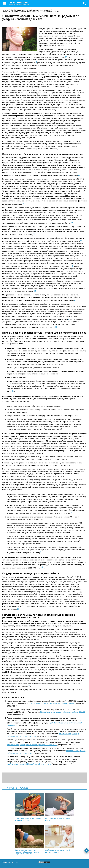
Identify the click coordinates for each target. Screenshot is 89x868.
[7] (43, 567)
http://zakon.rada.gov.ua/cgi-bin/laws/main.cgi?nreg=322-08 (53, 703)
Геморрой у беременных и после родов (60, 807)
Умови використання (10, 862)
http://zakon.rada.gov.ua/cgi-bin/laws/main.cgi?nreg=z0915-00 (29, 764)
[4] (56, 327)
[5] (13, 391)
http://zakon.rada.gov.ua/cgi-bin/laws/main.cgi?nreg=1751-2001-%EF (32, 745)
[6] (72, 513)
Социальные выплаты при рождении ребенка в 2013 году (29, 807)
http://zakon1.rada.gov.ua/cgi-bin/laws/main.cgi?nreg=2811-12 (63, 712)
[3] (36, 62)
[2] (66, 57)
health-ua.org (21, 3)
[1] (29, 685)
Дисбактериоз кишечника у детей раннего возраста (60, 839)
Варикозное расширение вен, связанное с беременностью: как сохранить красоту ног (29, 840)
